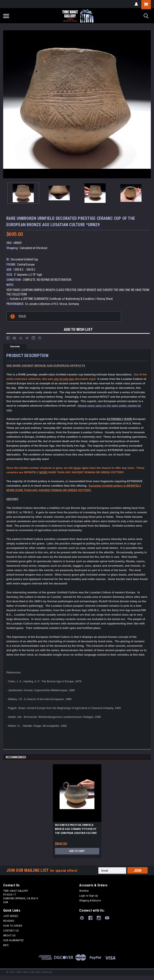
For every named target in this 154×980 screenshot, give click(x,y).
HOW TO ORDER (13, 926)
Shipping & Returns (90, 901)
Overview (15, 347)
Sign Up (93, 896)
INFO (6, 945)
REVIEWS (9, 921)
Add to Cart (77, 851)
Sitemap (47, 972)
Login (82, 896)
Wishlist (84, 891)
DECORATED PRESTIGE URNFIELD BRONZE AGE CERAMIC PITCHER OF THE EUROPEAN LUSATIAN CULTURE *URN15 (76, 830)
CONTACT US (11, 931)
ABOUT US (9, 936)
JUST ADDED (11, 916)
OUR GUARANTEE (13, 940)
